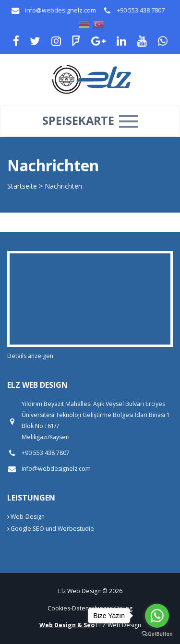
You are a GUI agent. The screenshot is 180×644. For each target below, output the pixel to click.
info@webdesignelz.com (60, 10)
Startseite (22, 186)
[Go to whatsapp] (157, 616)
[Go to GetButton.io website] (157, 634)
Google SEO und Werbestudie (51, 529)
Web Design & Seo (67, 625)
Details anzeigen (30, 356)
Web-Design (26, 517)
